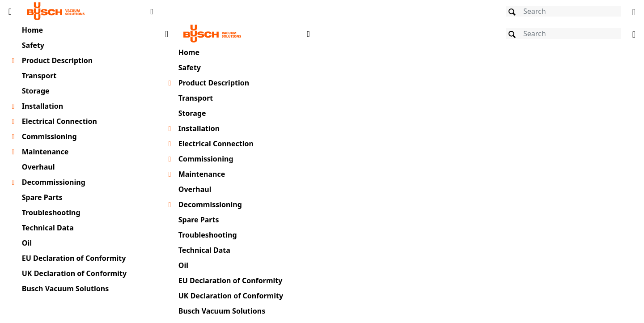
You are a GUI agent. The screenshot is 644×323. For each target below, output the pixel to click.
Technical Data (48, 228)
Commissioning (49, 136)
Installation (42, 106)
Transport (39, 76)
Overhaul (38, 167)
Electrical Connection (59, 121)
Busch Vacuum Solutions (66, 289)
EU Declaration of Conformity (74, 258)
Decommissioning (54, 182)
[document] (400, 172)
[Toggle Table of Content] (10, 11)
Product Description (57, 60)
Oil (27, 243)
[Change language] (634, 11)
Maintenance (45, 152)
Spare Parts (42, 197)
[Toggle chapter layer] (13, 61)
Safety (33, 45)
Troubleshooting (51, 212)
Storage (36, 91)
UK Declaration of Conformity (74, 273)
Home (32, 30)
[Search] (563, 11)
